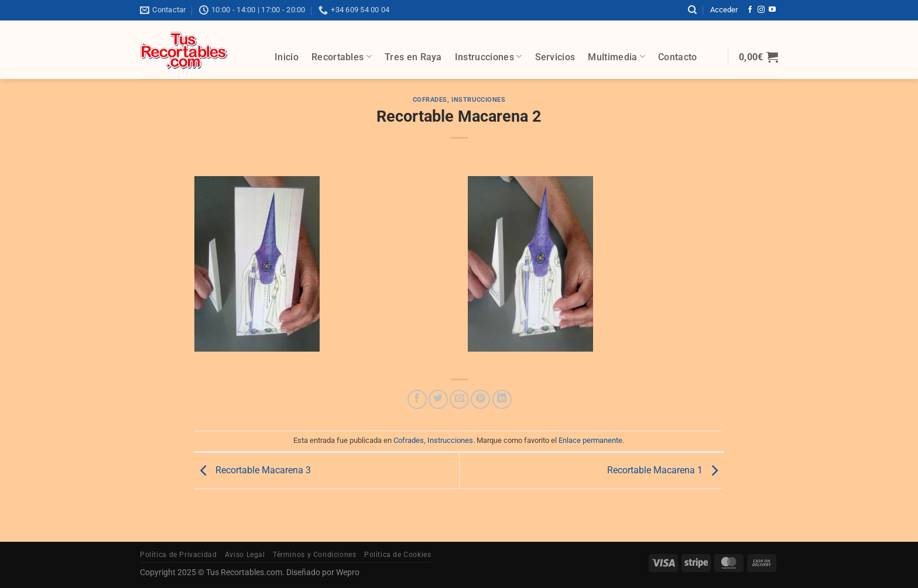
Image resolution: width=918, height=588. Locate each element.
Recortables (342, 56)
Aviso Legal (245, 555)
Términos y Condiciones (314, 555)
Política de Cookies (398, 555)
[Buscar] (692, 10)
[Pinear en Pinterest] (480, 399)
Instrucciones (489, 56)
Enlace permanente (590, 440)
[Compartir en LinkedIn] (502, 399)
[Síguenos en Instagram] (761, 10)
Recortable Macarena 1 (665, 470)
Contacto (678, 57)
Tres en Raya (413, 57)
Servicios (555, 57)
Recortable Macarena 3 (253, 470)
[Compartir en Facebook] (417, 399)
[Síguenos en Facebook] (750, 10)
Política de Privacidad (178, 555)
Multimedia (616, 56)
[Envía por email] (459, 399)
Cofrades (430, 100)
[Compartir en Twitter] (438, 399)
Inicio (287, 57)
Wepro (347, 572)
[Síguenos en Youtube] (772, 10)
